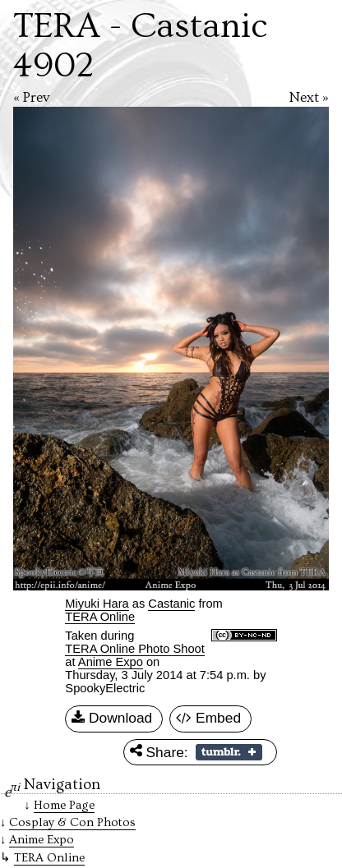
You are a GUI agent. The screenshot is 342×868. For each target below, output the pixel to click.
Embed (208, 719)
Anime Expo (111, 662)
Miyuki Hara (97, 604)
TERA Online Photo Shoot (134, 649)
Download (112, 719)
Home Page (64, 805)
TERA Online (100, 617)
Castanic (171, 604)
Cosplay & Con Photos (72, 822)
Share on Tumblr (229, 752)
